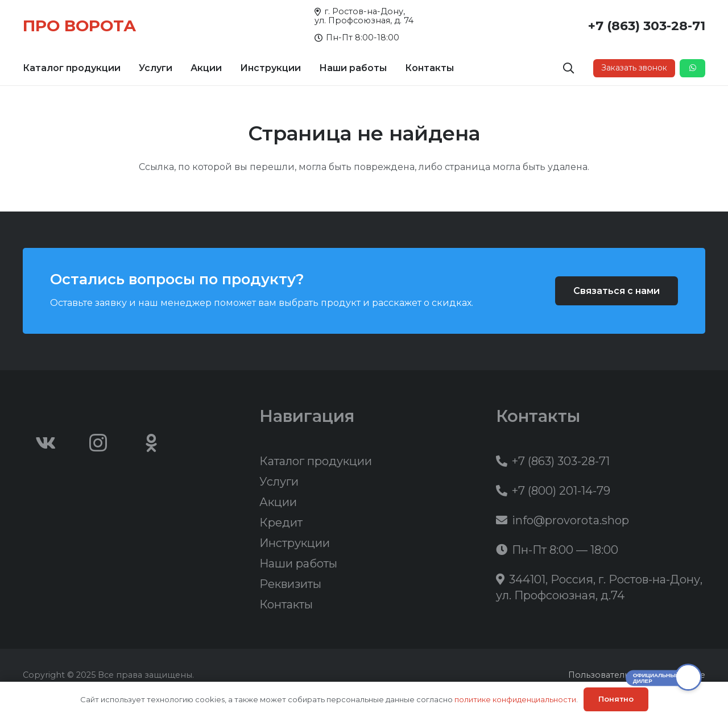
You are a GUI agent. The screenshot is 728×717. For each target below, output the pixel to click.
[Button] (692, 68)
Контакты (286, 604)
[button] (569, 68)
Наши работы (298, 563)
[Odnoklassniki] (151, 443)
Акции (278, 502)
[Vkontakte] (45, 443)
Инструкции (295, 543)
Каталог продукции (316, 461)
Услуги (279, 482)
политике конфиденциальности (515, 699)
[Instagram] (98, 443)
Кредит (281, 523)
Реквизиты (290, 584)
